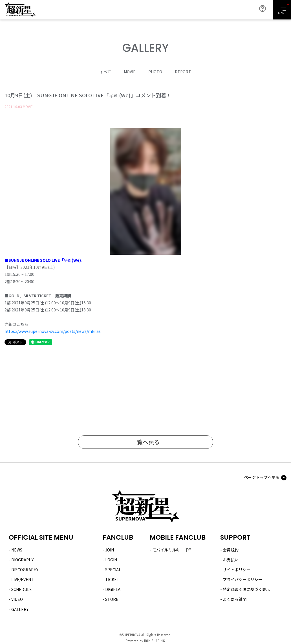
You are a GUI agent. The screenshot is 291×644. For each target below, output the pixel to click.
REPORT (183, 72)
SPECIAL (113, 570)
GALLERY (20, 609)
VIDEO (17, 599)
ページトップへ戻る (262, 477)
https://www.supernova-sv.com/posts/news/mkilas (53, 331)
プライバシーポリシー (242, 579)
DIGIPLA (113, 589)
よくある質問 (235, 599)
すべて (105, 72)
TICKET (112, 579)
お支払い (231, 560)
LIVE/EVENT (23, 579)
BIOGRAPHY (22, 560)
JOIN (110, 550)
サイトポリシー (237, 570)
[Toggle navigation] (282, 10)
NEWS (17, 550)
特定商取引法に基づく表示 (246, 589)
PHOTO (155, 72)
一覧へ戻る (145, 442)
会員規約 (231, 550)
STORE (112, 599)
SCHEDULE (22, 589)
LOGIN (111, 560)
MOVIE (130, 72)
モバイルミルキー (168, 550)
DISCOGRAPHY (25, 570)
